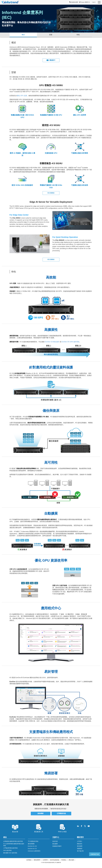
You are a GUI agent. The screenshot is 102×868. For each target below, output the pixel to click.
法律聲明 (45, 860)
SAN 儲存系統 (7, 850)
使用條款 (29, 860)
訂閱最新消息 (61, 813)
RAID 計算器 (62, 828)
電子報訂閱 (80, 851)
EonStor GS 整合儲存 (52, 342)
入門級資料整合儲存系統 (10, 848)
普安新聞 (80, 846)
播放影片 (51, 60)
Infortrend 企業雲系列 (34, 851)
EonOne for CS (32, 849)
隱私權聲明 (37, 860)
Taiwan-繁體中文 (85, 2)
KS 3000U (51, 259)
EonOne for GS (32, 846)
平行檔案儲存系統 (33, 841)
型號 (51, 35)
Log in (94, 2)
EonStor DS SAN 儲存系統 (70, 342)
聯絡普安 (80, 844)
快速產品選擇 (74, 2)
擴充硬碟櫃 (31, 844)
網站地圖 (71, 860)
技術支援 (55, 841)
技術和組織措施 (54, 860)
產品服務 (55, 844)
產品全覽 (15, 828)
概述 (23, 35)
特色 (78, 35)
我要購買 (80, 849)
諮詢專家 (41, 813)
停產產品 (64, 860)
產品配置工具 (39, 828)
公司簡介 (80, 841)
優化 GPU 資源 (22, 96)
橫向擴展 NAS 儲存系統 (10, 853)
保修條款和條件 (57, 846)
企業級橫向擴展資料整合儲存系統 (13, 841)
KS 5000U (51, 193)
